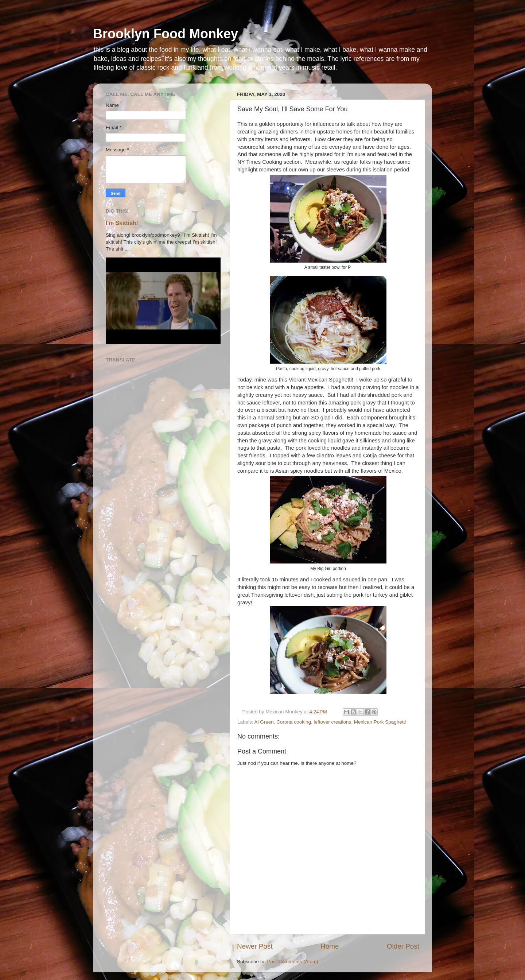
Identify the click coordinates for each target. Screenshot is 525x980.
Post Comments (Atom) (293, 962)
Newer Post (255, 946)
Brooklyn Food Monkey (166, 34)
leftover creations (332, 722)
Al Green (264, 722)
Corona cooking (294, 722)
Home (330, 946)
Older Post (403, 946)
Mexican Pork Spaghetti (380, 722)
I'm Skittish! (122, 223)
